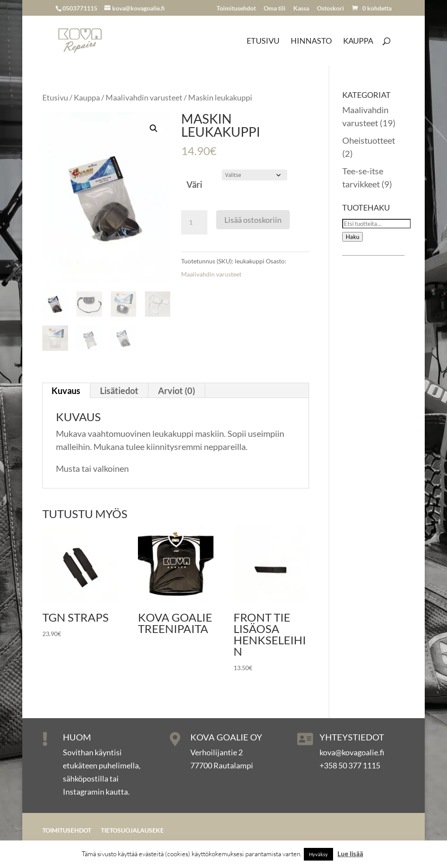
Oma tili (275, 9)
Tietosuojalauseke (132, 831)
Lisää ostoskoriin (253, 220)
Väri (194, 184)
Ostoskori (330, 9)
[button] (154, 128)
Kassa (301, 9)
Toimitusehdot (236, 9)
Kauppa (358, 41)
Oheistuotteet (369, 140)
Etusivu (263, 41)
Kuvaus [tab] (66, 391)
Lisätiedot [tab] (119, 391)
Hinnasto (311, 41)
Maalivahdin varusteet (144, 97)
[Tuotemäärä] (194, 222)
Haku (352, 237)
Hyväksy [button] (318, 854)
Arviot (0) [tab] (177, 391)
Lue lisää (350, 854)
